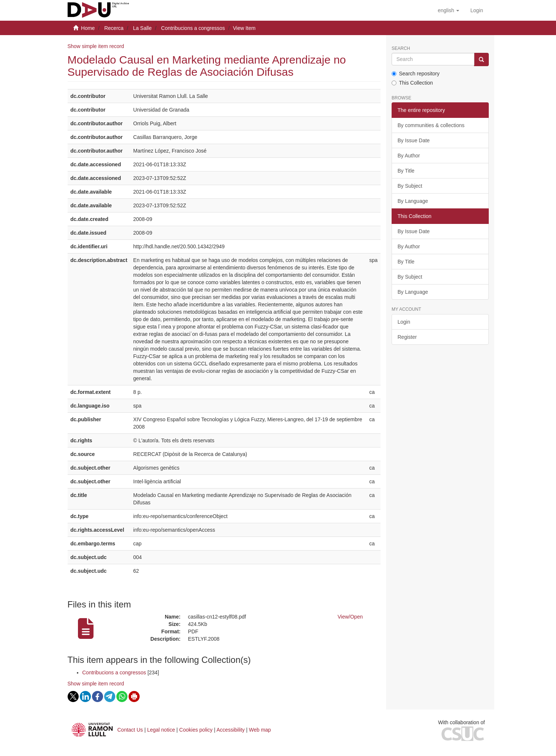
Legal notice (161, 730)
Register (407, 337)
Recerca (114, 28)
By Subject (410, 186)
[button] (448, 10)
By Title (406, 171)
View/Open (350, 617)
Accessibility (231, 730)
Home (88, 28)
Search (401, 49)
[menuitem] (477, 10)
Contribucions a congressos (193, 28)
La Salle (142, 28)
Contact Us (130, 730)
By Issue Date (414, 140)
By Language (413, 201)
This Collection (412, 83)
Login (404, 322)
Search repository (416, 74)
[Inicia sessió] (477, 10)
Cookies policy (196, 730)
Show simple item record (96, 46)
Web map (260, 730)
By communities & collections (431, 125)
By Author (409, 156)
